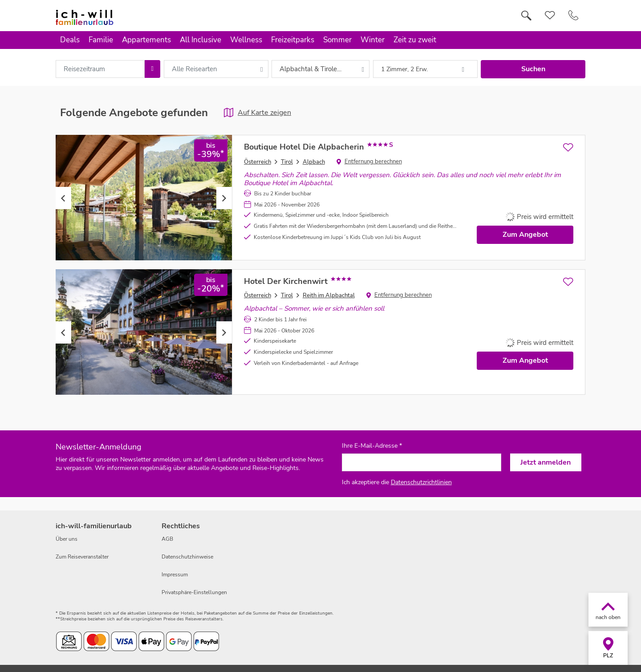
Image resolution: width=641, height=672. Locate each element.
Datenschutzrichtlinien (421, 482)
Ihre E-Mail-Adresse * (372, 446)
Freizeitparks (293, 40)
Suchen (533, 69)
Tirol (287, 162)
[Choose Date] (152, 69)
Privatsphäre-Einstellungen (194, 592)
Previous (63, 198)
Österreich (258, 162)
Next (224, 198)
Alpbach (314, 162)
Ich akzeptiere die (397, 482)
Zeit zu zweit (415, 40)
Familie (101, 40)
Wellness (246, 40)
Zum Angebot (525, 235)
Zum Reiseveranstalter (82, 557)
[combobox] (100, 69)
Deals (70, 40)
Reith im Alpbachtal (329, 296)
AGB (167, 539)
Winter (373, 40)
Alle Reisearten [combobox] (195, 69)
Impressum (175, 575)
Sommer (337, 40)
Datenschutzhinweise (187, 557)
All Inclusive (201, 40)
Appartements (146, 40)
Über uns (67, 539)
